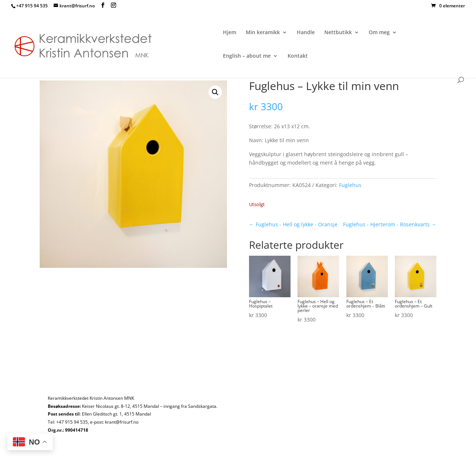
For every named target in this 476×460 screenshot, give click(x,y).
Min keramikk (263, 33)
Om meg (379, 33)
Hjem (230, 33)
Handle (306, 33)
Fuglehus (350, 185)
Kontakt (298, 56)
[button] (215, 92)
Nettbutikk (338, 33)
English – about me (247, 56)
